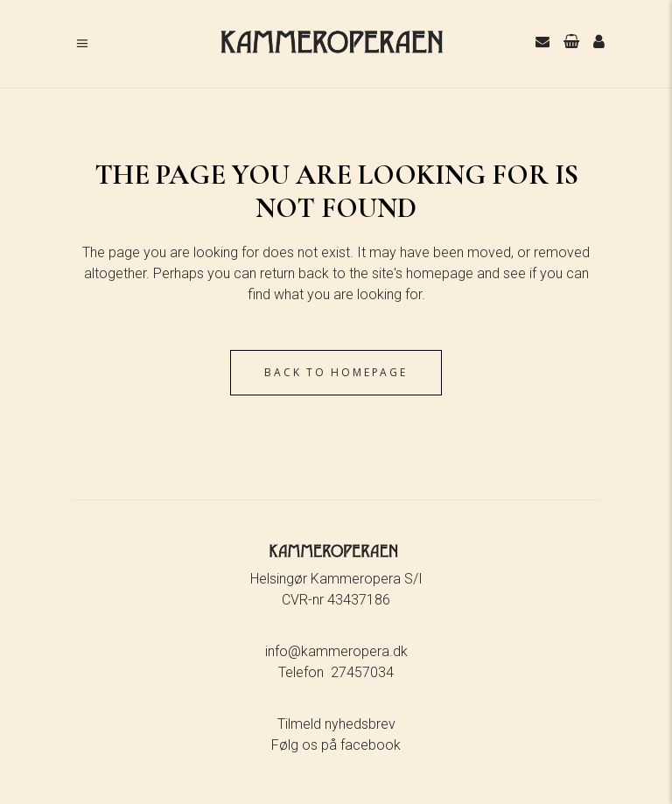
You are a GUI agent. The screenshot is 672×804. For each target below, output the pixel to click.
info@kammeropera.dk (336, 651)
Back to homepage (336, 372)
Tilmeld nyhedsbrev (336, 724)
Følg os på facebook (336, 745)
